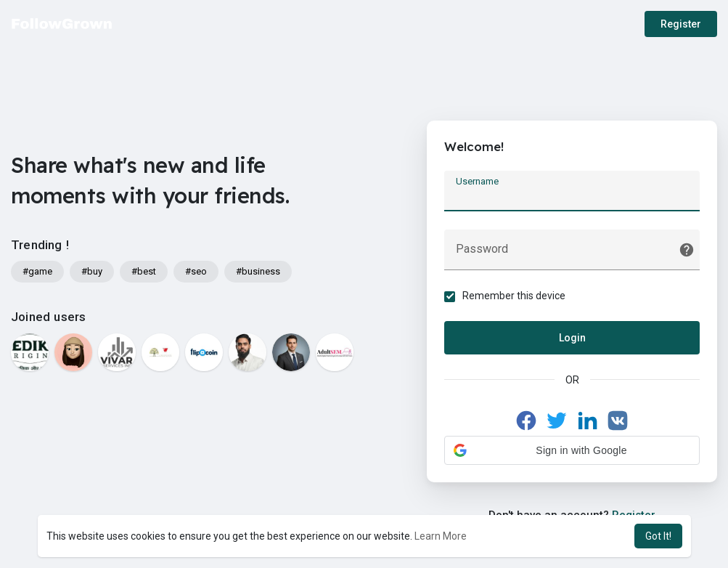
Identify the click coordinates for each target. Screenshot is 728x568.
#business (258, 271)
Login (572, 338)
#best (144, 271)
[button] (572, 450)
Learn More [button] (441, 536)
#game (37, 271)
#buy (92, 271)
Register (681, 24)
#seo (196, 271)
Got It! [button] (658, 536)
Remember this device (515, 296)
